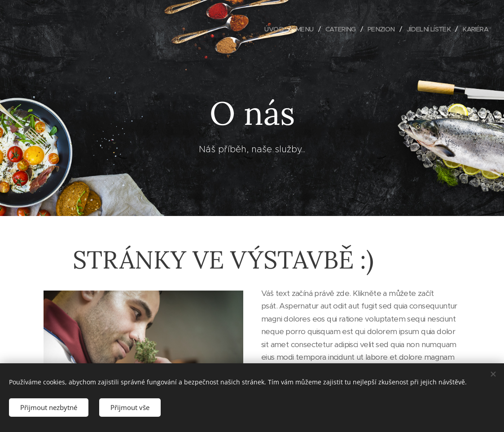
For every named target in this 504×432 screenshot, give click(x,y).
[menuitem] (265, 29)
